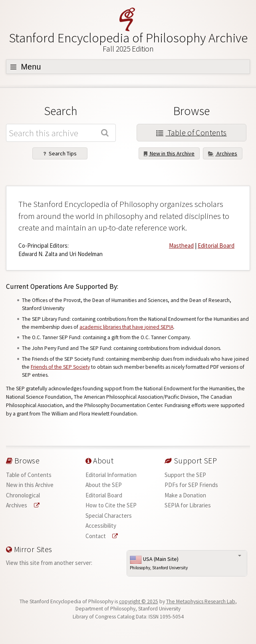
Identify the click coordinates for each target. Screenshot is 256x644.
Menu (26, 67)
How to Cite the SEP (111, 505)
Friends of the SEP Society (60, 367)
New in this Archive (169, 153)
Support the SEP (185, 475)
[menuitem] (45, 475)
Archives (223, 153)
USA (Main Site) (187, 563)
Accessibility (101, 526)
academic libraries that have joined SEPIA (126, 327)
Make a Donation (185, 495)
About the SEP (104, 485)
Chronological (23, 495)
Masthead (181, 245)
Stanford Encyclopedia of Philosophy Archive (128, 42)
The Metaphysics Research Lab (201, 601)
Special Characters (109, 516)
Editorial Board (216, 245)
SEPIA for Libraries (188, 505)
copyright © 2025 (139, 601)
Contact (102, 536)
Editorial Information (111, 475)
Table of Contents (192, 133)
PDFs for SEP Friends (191, 485)
